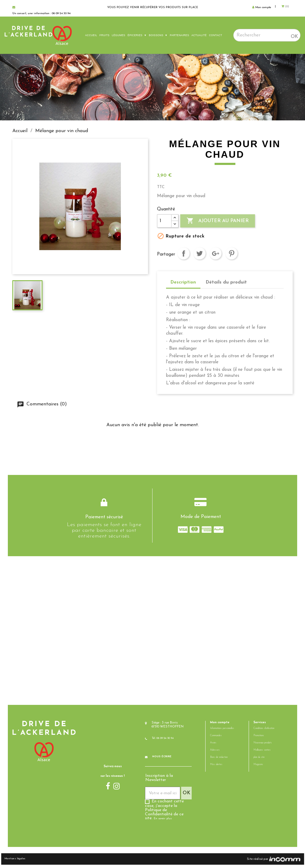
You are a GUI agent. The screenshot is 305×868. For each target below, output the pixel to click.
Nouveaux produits (263, 746)
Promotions (259, 739)
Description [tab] (183, 282)
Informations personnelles (222, 732)
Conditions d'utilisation (264, 732)
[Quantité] (164, 221)
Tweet (200, 253)
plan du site (259, 761)
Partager (184, 253)
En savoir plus (162, 822)
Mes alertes (216, 768)
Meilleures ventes (262, 753)
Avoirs (213, 746)
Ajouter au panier (218, 221)
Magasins (258, 768)
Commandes (216, 739)
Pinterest (231, 253)
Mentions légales (25, 862)
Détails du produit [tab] (226, 282)
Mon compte (220, 725)
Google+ (215, 253)
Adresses (215, 753)
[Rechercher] (267, 35)
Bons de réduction (219, 761)
